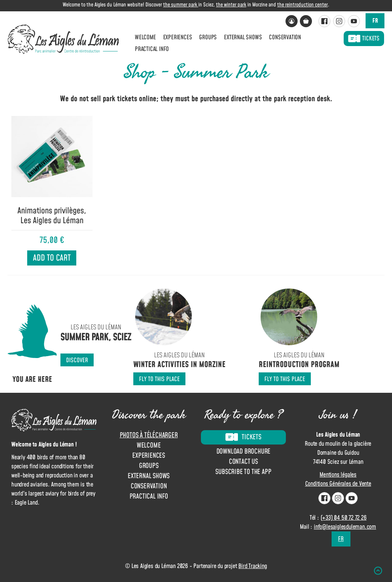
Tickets (364, 39)
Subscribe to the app (243, 472)
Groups (208, 37)
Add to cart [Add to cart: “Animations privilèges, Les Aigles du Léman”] (52, 258)
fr (375, 21)
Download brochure (244, 452)
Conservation (285, 37)
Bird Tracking (252, 566)
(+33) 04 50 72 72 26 (344, 518)
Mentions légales (338, 475)
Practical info (152, 49)
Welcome (145, 37)
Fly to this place (159, 379)
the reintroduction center (302, 5)
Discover (77, 360)
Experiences (178, 37)
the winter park (231, 5)
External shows (243, 37)
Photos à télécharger (149, 435)
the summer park (181, 5)
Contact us (243, 462)
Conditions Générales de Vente (338, 484)
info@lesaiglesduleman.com (345, 527)
